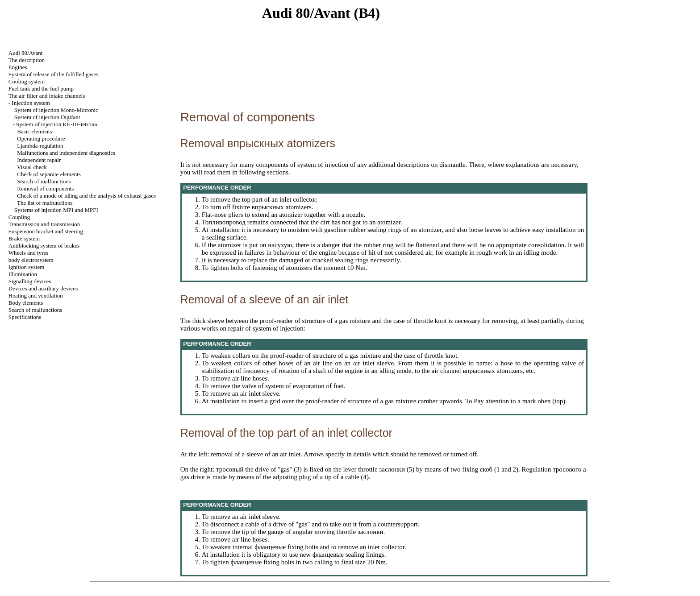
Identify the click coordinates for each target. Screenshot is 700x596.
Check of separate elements (49, 174)
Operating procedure (41, 139)
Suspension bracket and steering (46, 231)
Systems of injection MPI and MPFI (56, 210)
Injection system (31, 103)
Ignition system (27, 267)
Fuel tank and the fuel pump (41, 89)
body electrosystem (31, 260)
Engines (18, 67)
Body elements (26, 303)
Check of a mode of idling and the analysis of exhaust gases (86, 196)
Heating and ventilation (36, 296)
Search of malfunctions (44, 181)
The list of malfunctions (45, 203)
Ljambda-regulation (40, 146)
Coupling (19, 217)
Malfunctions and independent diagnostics (66, 153)
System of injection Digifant (47, 117)
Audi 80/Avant (26, 53)
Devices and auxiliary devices (43, 288)
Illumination (23, 274)
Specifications (25, 317)
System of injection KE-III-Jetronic (57, 124)
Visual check (32, 167)
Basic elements (34, 131)
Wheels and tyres (29, 253)
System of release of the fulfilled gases (53, 74)
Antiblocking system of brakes (44, 246)
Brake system (24, 238)
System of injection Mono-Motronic (56, 110)
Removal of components (45, 188)
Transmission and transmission (44, 224)
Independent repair (39, 160)
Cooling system (27, 81)
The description (27, 60)
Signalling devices (30, 281)
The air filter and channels (47, 96)
